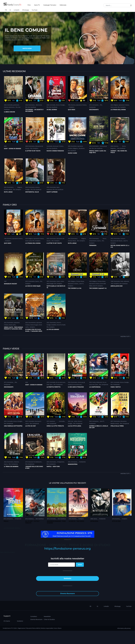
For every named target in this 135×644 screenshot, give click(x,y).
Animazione (95, 105)
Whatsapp (26, 10)
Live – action (74, 421)
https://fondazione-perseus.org (67, 549)
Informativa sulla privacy (124, 628)
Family (94, 382)
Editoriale (63, 5)
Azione (95, 519)
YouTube (34, 10)
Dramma (73, 105)
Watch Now (27, 48)
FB (6, 10)
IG (10, 10)
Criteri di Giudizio (49, 619)
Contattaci (34, 616)
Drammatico (32, 105)
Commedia (10, 105)
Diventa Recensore (36, 619)
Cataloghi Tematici (50, 5)
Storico (124, 146)
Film (29, 5)
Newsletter (47, 616)
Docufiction (74, 146)
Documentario (32, 323)
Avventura (52, 421)
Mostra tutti (125, 336)
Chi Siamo (7, 621)
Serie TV (37, 5)
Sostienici (20, 621)
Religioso (116, 105)
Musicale (31, 462)
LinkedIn (17, 10)
